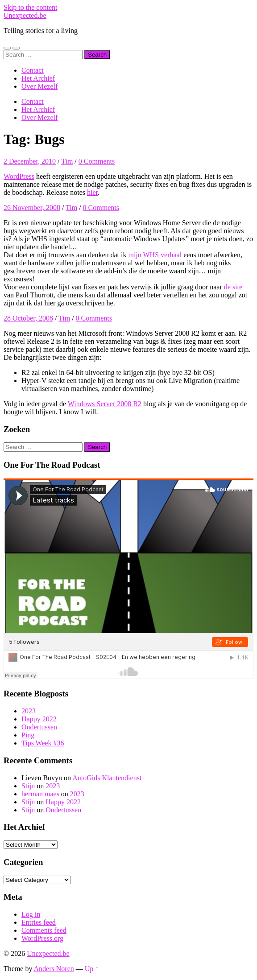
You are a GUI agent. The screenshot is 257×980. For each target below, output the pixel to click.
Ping (28, 735)
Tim (67, 161)
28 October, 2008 (28, 318)
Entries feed (39, 922)
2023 (29, 711)
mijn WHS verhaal (155, 255)
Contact (33, 70)
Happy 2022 (39, 719)
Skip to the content (30, 7)
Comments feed (44, 930)
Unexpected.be (25, 15)
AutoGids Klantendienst (107, 778)
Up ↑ (92, 969)
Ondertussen (39, 727)
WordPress (19, 176)
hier (92, 192)
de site (233, 287)
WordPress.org (42, 938)
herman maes (40, 794)
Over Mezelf (39, 86)
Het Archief (38, 78)
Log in (31, 914)
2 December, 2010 (30, 161)
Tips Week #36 (43, 743)
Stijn (28, 786)
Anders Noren (54, 969)
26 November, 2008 (32, 208)
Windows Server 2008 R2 (105, 404)
